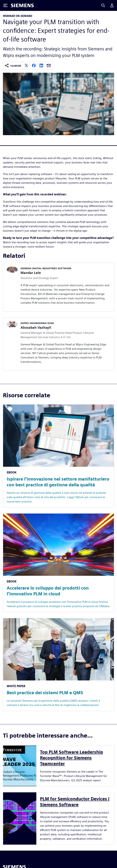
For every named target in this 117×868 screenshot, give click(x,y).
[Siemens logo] (22, 5)
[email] (49, 66)
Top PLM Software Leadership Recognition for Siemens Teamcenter (71, 758)
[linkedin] (41, 66)
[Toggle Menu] (5, 5)
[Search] (103, 5)
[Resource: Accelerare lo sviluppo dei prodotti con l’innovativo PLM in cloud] (58, 563)
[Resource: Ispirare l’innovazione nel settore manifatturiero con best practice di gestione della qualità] (58, 456)
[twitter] (26, 66)
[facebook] (34, 66)
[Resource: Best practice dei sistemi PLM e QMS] (58, 665)
